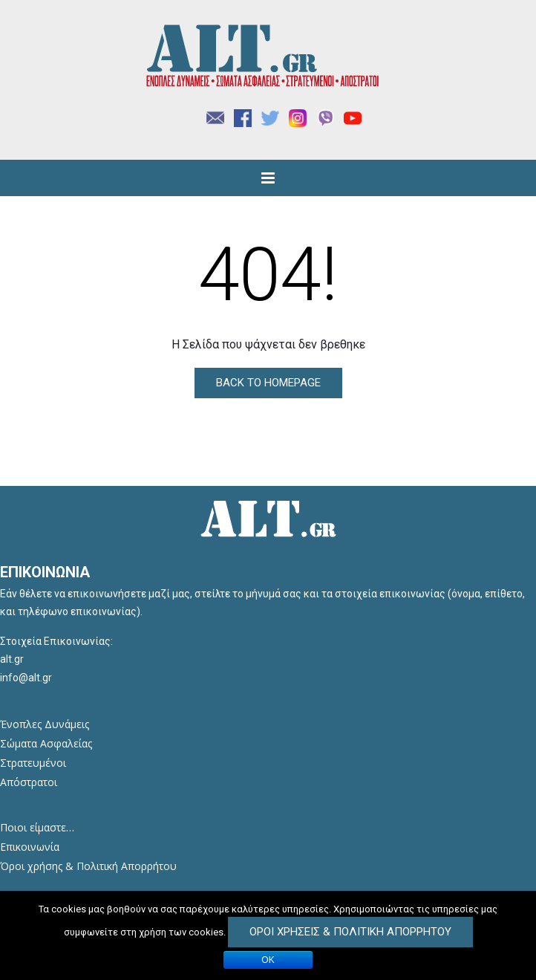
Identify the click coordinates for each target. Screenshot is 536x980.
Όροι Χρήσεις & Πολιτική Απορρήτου (350, 932)
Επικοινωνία (30, 847)
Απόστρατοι (29, 782)
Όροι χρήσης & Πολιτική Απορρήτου (88, 866)
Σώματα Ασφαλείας (46, 743)
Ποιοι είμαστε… (37, 827)
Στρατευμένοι (33, 763)
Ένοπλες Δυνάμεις (45, 724)
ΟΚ (268, 960)
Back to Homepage (268, 383)
